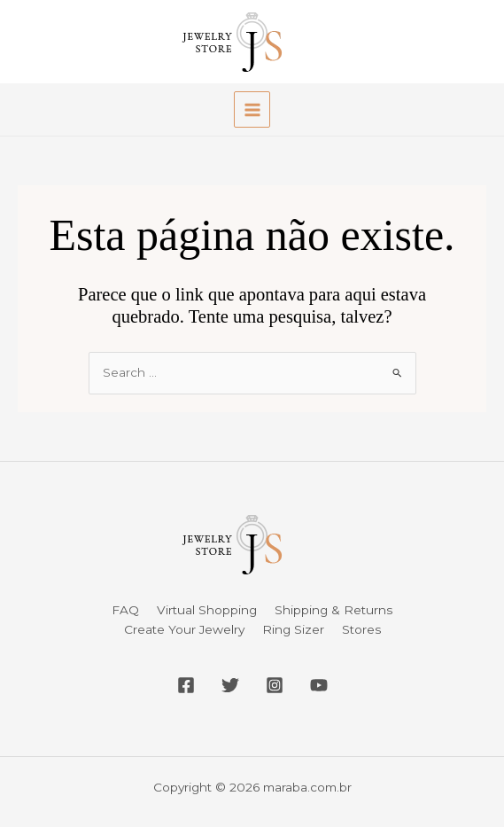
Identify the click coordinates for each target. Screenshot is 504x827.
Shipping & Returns (333, 610)
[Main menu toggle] (252, 109)
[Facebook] (186, 685)
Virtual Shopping (207, 610)
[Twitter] (230, 685)
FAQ (125, 610)
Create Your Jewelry (184, 629)
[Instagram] (275, 685)
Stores (361, 629)
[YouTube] (319, 685)
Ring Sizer (293, 629)
